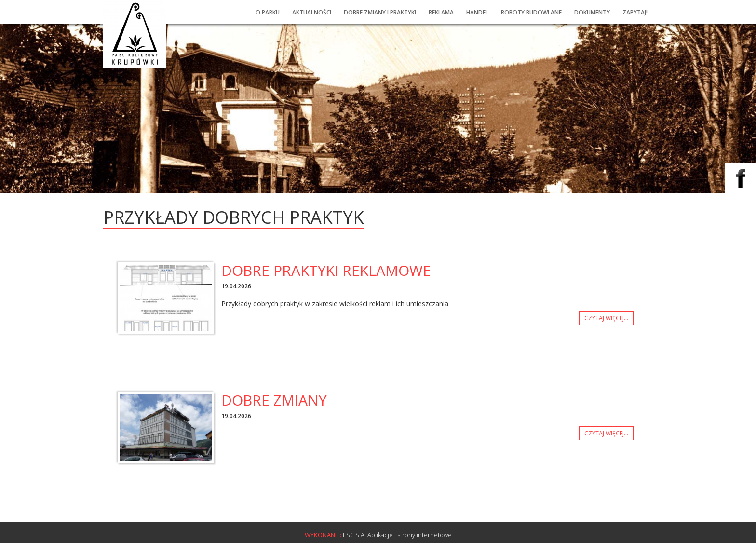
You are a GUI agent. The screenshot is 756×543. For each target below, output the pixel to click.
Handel (477, 12)
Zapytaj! (635, 12)
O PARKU (268, 12)
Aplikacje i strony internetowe (410, 535)
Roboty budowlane (531, 12)
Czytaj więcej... (601, 318)
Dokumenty (592, 12)
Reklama (441, 12)
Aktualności (312, 12)
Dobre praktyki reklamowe (326, 270)
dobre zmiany (274, 400)
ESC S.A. (354, 535)
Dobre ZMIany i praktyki (380, 12)
